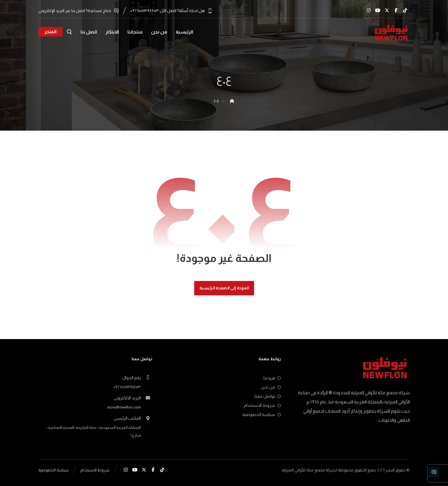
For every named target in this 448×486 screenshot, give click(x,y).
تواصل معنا (268, 396)
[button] (405, 10)
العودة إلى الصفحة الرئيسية (224, 288)
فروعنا (272, 378)
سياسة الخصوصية (262, 414)
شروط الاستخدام (262, 405)
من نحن (271, 387)
